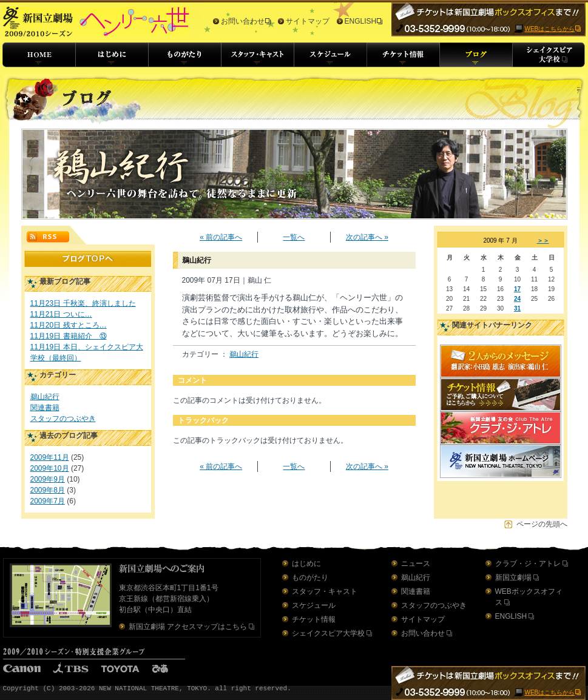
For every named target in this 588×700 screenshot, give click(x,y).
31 (517, 308)
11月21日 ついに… (61, 314)
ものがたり (310, 577)
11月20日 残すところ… (69, 325)
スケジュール (314, 605)
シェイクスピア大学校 (328, 633)
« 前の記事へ (221, 237)
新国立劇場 (513, 577)
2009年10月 (50, 468)
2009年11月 (50, 457)
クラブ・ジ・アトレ (528, 564)
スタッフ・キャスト (325, 591)
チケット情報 (314, 619)
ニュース (416, 564)
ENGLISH (361, 21)
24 (517, 299)
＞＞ (543, 241)
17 (517, 289)
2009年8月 (48, 490)
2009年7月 (48, 501)
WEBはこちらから (550, 29)
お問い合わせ (243, 21)
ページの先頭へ (542, 524)
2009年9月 (48, 479)
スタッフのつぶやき (63, 419)
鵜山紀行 (45, 397)
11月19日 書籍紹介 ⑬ (69, 336)
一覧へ (294, 237)
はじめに (306, 564)
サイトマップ (308, 21)
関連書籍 (45, 408)
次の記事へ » (367, 237)
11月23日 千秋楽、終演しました (83, 303)
